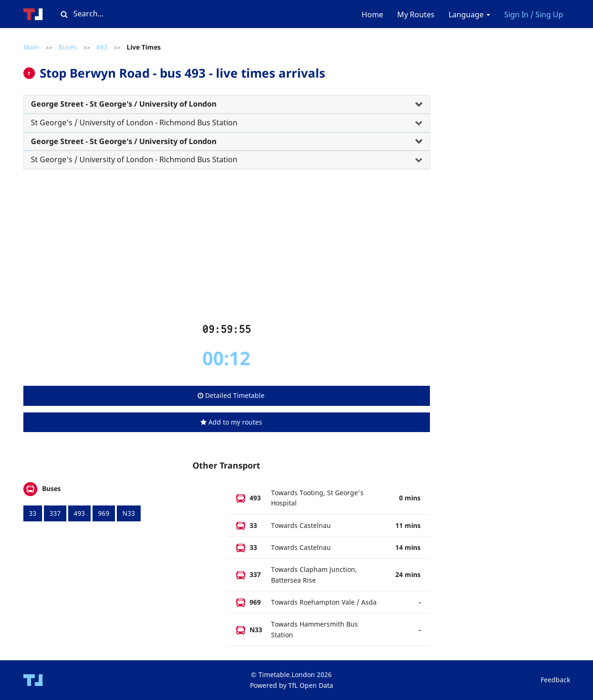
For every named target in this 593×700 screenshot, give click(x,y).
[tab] (227, 104)
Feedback (555, 680)
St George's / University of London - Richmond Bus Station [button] (134, 123)
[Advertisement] (227, 250)
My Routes (416, 14)
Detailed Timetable (231, 395)
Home (372, 14)
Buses (68, 47)
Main (31, 47)
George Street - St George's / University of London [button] (124, 104)
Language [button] (469, 14)
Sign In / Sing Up (534, 14)
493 (102, 47)
